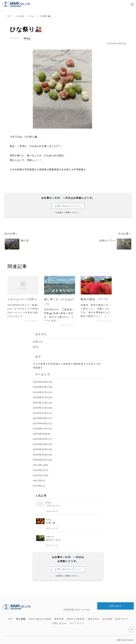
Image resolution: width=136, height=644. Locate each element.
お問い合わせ (116, 606)
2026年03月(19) (43, 387)
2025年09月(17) (43, 418)
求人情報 (21, 16)
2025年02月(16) (43, 455)
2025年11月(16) (43, 408)
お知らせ (38, 342)
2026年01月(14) (43, 397)
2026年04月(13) (43, 382)
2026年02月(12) (43, 392)
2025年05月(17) (43, 439)
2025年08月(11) (43, 423)
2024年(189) (41, 465)
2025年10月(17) (43, 413)
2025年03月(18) (43, 449)
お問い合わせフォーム (68, 206)
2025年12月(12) (43, 403)
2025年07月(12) (43, 429)
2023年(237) (41, 470)
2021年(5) (39, 481)
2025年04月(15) (43, 444)
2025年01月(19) (43, 460)
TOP (9, 16)
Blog (34, 16)
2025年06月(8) (42, 434)
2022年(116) (41, 475)
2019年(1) (39, 486)
